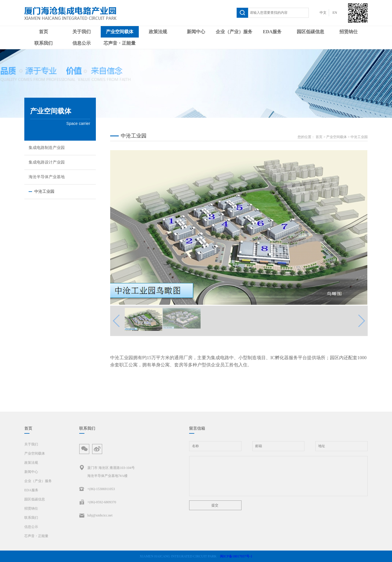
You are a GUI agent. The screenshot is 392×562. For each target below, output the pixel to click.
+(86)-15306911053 (97, 489)
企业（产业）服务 (234, 32)
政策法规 (158, 32)
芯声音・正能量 (120, 43)
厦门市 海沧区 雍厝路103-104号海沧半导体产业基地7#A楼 (107, 471)
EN (335, 13)
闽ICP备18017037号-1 (236, 556)
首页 (43, 32)
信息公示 (82, 43)
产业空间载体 (120, 32)
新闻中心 (196, 32)
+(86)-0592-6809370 (98, 502)
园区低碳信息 (310, 32)
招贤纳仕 (349, 32)
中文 (323, 13)
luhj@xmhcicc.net (96, 515)
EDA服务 (272, 32)
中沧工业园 (359, 137)
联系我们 (43, 43)
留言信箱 (197, 428)
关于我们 (82, 32)
